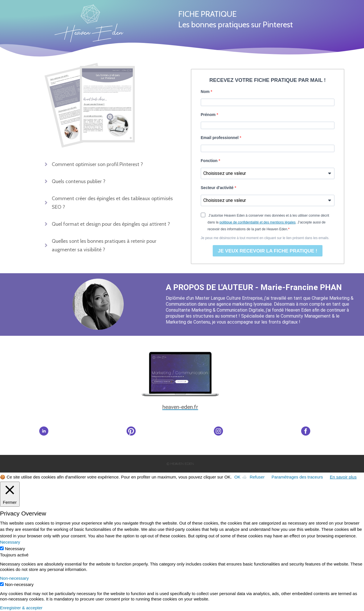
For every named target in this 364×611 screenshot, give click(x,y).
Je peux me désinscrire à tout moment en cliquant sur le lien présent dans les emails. (265, 238)
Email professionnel (220, 138)
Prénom (209, 115)
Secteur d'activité (218, 188)
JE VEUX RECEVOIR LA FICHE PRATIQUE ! (268, 251)
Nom (206, 92)
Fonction (210, 161)
